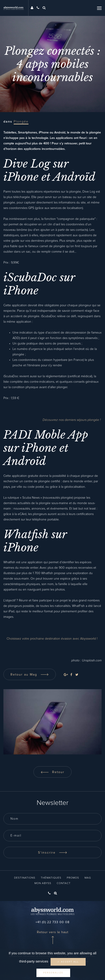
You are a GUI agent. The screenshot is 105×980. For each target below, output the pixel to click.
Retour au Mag (30, 675)
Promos (73, 878)
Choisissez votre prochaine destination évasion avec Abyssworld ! (52, 639)
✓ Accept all (68, 962)
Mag (88, 878)
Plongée (21, 122)
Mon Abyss (43, 883)
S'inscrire (53, 853)
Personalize (53, 973)
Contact (64, 883)
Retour (52, 772)
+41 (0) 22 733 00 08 (52, 922)
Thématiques (51, 878)
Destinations (25, 878)
